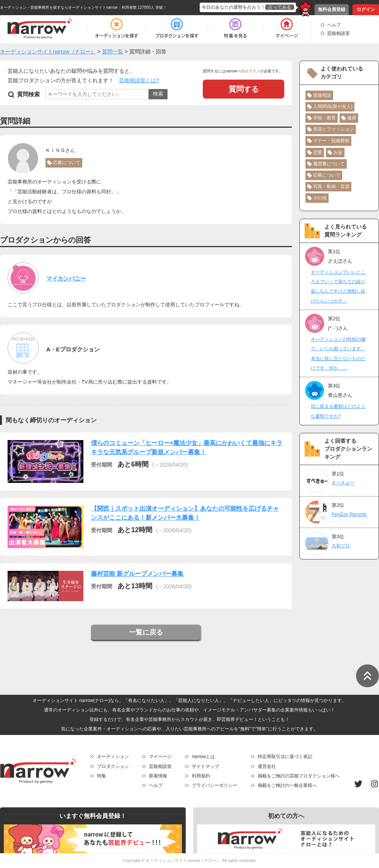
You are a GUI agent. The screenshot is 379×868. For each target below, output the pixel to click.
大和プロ (341, 546)
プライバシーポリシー (215, 785)
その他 (320, 198)
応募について (67, 163)
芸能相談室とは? (139, 80)
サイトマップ (205, 766)
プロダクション (113, 766)
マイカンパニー (66, 278)
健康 (352, 118)
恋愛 (318, 152)
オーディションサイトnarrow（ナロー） (183, 860)
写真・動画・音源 (331, 186)
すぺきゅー (343, 483)
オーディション (113, 757)
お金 (338, 152)
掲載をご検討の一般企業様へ (287, 785)
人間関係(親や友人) (333, 107)
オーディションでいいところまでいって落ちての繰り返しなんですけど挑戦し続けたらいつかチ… (338, 287)
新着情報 (158, 776)
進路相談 (322, 95)
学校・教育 (324, 118)
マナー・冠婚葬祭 (331, 141)
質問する (244, 89)
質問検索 (28, 94)
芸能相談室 (338, 33)
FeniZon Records (349, 514)
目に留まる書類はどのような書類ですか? (338, 411)
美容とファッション (334, 129)
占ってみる (280, 7)
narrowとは (203, 757)
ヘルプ (334, 25)
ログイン (366, 9)
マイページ (160, 757)
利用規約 (201, 776)
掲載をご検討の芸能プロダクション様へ (299, 776)
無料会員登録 (332, 9)
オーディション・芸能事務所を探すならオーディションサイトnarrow (59, 7)
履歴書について (329, 164)
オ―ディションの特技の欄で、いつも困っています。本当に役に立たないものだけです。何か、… (338, 354)
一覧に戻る (146, 632)
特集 (102, 776)
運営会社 (267, 766)
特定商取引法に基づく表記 (285, 757)
